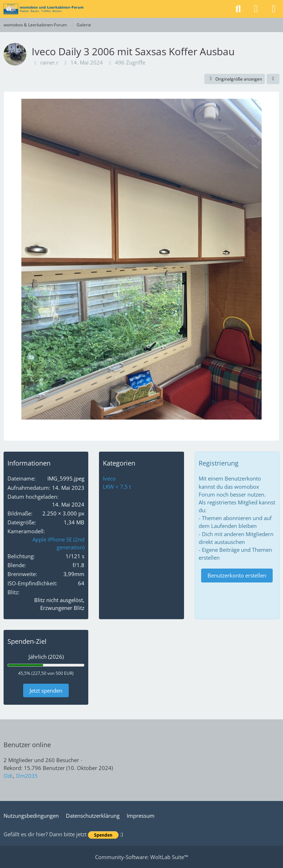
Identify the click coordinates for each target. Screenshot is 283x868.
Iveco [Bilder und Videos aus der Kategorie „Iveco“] (109, 478)
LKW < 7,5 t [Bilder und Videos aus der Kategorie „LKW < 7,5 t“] (117, 487)
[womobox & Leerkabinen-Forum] (43, 9)
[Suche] (238, 9)
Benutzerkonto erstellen (237, 575)
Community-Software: (141, 857)
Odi (8, 776)
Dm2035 (27, 776)
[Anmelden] (256, 9)
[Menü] (274, 9)
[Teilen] (273, 79)
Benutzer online (27, 745)
